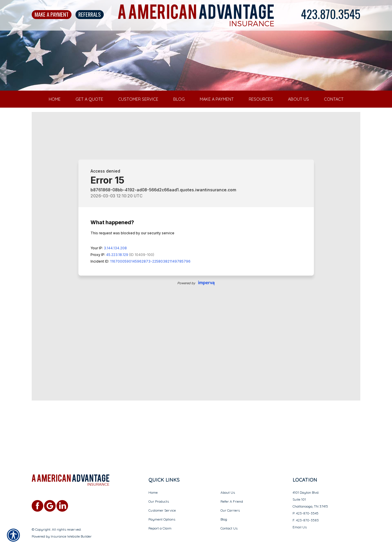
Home (153, 481)
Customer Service (162, 499)
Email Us (300, 516)
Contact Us (229, 517)
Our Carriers (230, 499)
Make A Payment (52, 14)
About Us (228, 481)
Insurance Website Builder (71, 525)
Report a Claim (160, 517)
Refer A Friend (232, 490)
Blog (224, 508)
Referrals (90, 14)
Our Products (159, 490)
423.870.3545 (331, 14)
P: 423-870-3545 (306, 502)
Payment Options (162, 508)
